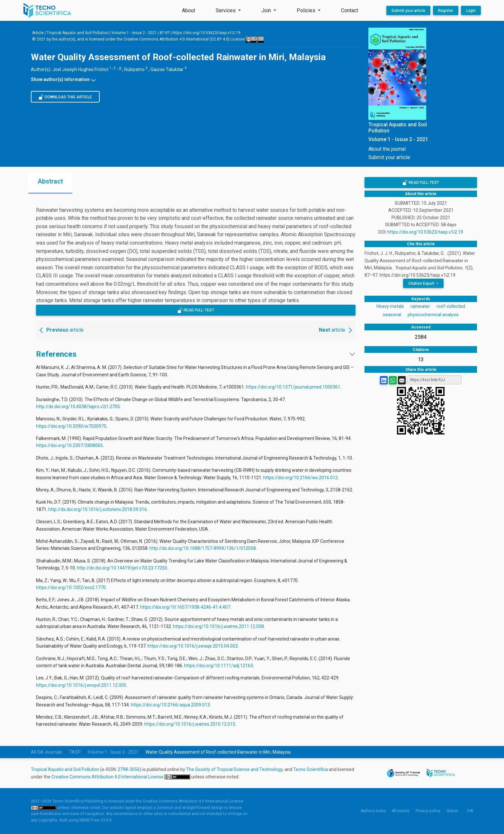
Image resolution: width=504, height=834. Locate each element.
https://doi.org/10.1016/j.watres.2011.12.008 (218, 626)
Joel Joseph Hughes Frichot (80, 69)
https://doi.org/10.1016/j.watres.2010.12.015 (190, 724)
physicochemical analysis (433, 315)
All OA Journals (46, 752)
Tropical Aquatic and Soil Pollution (65, 769)
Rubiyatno (134, 69)
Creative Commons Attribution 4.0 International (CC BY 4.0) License (194, 39)
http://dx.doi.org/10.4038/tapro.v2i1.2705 (78, 407)
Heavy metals (390, 306)
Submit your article (408, 11)
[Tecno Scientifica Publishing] (48, 10)
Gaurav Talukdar (167, 69)
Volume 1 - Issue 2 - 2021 (134, 33)
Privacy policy (428, 811)
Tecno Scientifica (310, 769)
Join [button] (267, 10)
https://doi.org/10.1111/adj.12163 (219, 666)
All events (401, 811)
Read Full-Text (196, 310)
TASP (75, 752)
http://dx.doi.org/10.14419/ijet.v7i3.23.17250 (122, 568)
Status (452, 811)
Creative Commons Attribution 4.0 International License (108, 777)
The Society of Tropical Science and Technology (234, 769)
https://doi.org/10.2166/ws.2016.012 (301, 478)
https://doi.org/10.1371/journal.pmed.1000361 (293, 387)
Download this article (65, 97)
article (60, 330)
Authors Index (373, 811)
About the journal (387, 149)
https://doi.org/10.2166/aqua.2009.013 (170, 705)
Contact (350, 10)
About (189, 10)
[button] (196, 79)
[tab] (50, 183)
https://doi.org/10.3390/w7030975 (71, 426)
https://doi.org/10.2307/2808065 (69, 445)
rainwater (420, 306)
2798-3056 (129, 769)
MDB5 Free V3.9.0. (96, 820)
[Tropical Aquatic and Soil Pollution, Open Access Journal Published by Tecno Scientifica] (402, 128)
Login (471, 11)
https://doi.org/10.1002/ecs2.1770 (71, 587)
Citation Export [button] (422, 283)
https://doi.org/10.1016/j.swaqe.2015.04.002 (193, 646)
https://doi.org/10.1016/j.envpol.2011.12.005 (81, 685)
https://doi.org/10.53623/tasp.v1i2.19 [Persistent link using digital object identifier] (207, 33)
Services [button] (226, 10)
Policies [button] (307, 10)
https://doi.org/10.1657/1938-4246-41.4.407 (185, 607)
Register (446, 11)
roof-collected (451, 306)
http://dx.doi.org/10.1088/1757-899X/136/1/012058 (203, 548)
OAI (470, 811)
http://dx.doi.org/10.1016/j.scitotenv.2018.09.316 (98, 509)
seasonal (392, 315)
